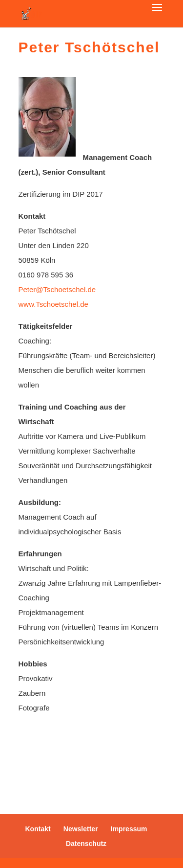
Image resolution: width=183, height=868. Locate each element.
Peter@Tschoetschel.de (57, 289)
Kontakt (38, 829)
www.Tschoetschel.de (55, 304)
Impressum (129, 829)
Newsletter (81, 829)
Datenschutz (86, 844)
